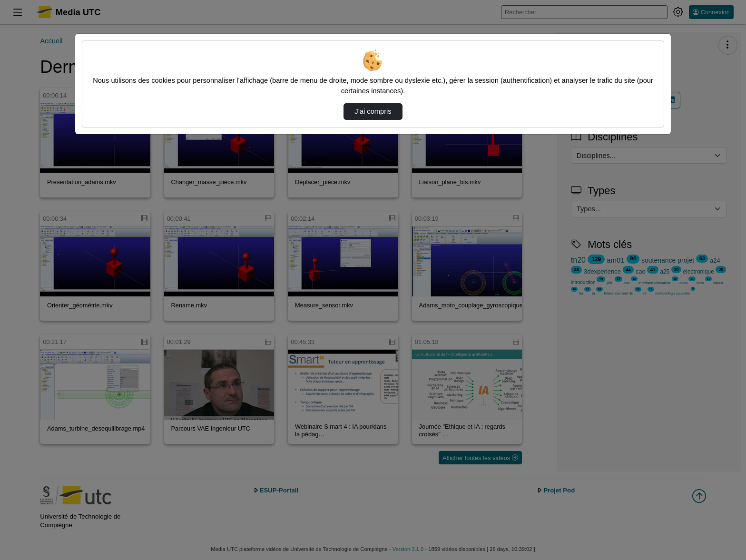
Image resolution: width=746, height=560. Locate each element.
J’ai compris (373, 111)
